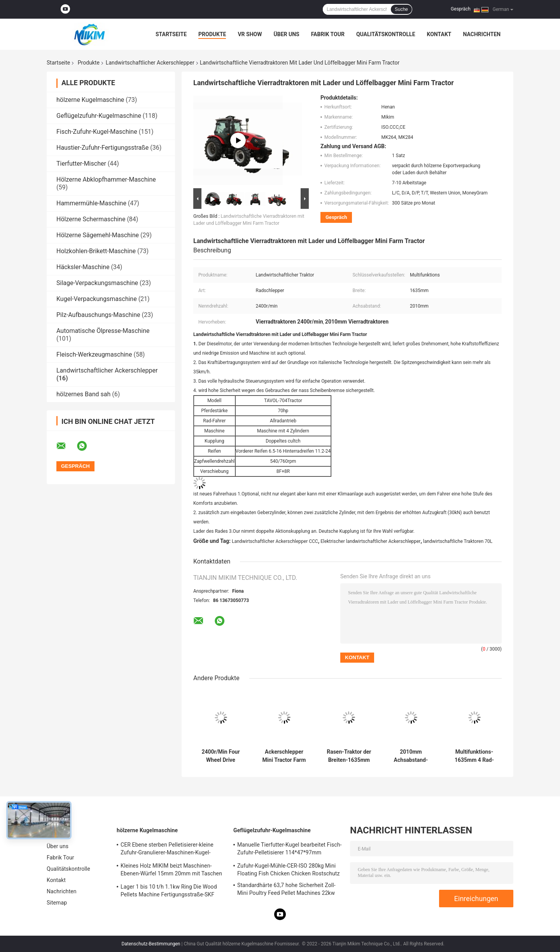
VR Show (250, 34)
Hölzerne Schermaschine (91, 219)
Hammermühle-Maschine (91, 203)
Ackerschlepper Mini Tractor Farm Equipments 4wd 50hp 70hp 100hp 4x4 (284, 756)
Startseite (171, 34)
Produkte (212, 34)
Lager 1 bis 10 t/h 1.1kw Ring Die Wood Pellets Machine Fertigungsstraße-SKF (169, 891)
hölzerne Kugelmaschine (90, 100)
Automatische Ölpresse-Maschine (103, 331)
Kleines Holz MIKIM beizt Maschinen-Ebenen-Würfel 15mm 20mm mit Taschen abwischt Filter (171, 871)
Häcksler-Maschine (83, 267)
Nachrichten (482, 34)
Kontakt (439, 34)
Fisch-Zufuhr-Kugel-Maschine (97, 132)
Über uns (286, 34)
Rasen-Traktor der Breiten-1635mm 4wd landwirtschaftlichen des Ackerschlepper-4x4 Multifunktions (349, 756)
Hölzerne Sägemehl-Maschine (98, 235)
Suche (401, 9)
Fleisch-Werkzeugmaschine (94, 354)
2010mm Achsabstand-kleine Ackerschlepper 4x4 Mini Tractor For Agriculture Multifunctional (411, 756)
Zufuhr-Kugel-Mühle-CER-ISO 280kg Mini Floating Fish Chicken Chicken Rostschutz (289, 870)
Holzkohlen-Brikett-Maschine (96, 251)
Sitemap (57, 903)
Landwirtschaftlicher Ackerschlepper (150, 63)
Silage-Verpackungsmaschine (97, 283)
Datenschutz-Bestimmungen (151, 944)
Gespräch (461, 9)
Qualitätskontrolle (386, 34)
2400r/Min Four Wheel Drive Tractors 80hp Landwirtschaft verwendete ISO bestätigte (221, 756)
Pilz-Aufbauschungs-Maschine (98, 315)
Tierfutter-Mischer (81, 164)
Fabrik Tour (328, 34)
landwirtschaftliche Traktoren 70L (458, 541)
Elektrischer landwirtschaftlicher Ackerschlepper (370, 541)
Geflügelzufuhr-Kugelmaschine (99, 116)
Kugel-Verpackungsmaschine (97, 299)
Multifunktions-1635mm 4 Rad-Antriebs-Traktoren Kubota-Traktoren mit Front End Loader (474, 756)
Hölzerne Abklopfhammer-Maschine (106, 179)
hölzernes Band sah (83, 394)
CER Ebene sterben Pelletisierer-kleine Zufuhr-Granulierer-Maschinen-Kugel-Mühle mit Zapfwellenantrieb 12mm (167, 850)
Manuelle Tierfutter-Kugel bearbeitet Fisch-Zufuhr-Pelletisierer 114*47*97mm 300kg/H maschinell (289, 850)
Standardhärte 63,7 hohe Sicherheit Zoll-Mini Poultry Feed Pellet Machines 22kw (286, 889)
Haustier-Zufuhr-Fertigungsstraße (102, 148)
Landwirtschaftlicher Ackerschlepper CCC (275, 541)
